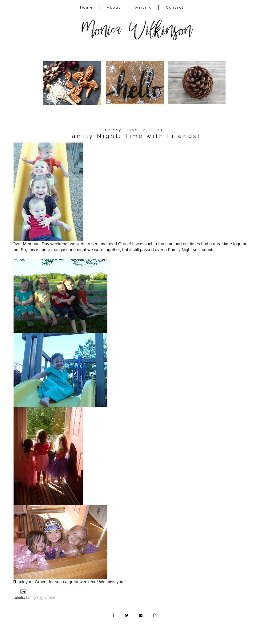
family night (36, 598)
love (51, 598)
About (114, 7)
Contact (175, 7)
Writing (143, 7)
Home (87, 7)
